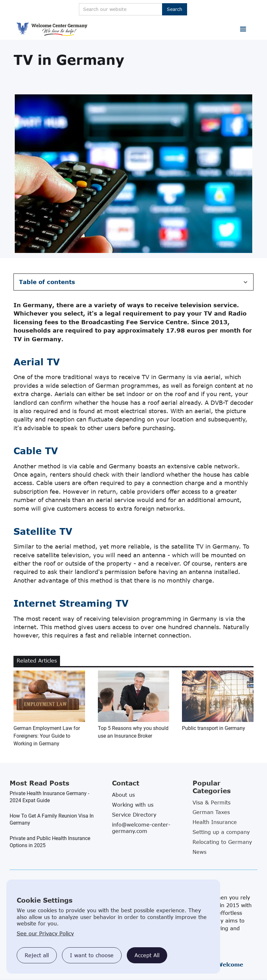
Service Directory (134, 815)
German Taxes (211, 812)
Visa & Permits (211, 802)
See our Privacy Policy (45, 933)
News (199, 852)
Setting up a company (221, 832)
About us (123, 795)
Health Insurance (215, 822)
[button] (243, 29)
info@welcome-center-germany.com (141, 828)
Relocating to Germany (222, 842)
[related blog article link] (49, 709)
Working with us (133, 805)
